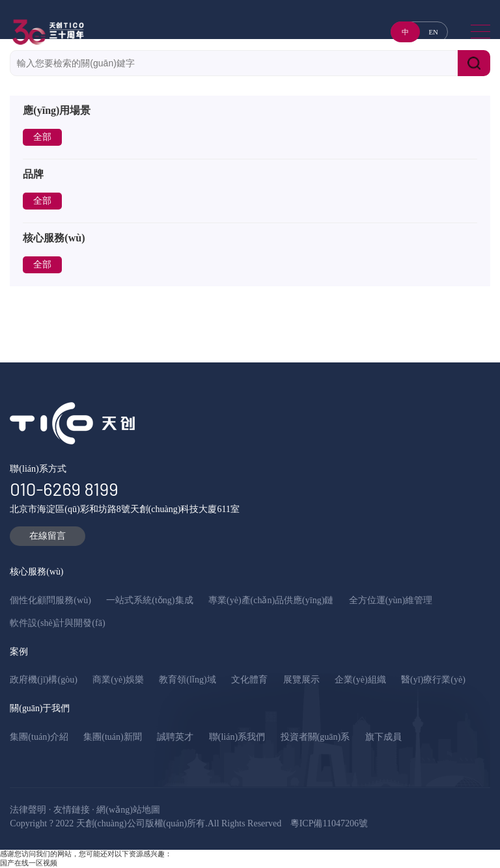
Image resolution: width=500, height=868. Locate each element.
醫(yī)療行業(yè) (433, 680)
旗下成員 (383, 737)
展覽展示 (301, 680)
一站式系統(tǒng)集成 (149, 600)
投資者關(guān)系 (315, 737)
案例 (19, 652)
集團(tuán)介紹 (39, 737)
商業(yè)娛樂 (118, 680)
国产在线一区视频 (29, 863)
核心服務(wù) (36, 572)
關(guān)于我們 (40, 708)
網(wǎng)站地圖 (128, 810)
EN (433, 32)
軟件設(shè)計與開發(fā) (57, 623)
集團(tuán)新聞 (112, 737)
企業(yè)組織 (360, 680)
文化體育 (249, 680)
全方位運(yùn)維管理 (391, 600)
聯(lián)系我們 (237, 737)
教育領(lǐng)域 (187, 680)
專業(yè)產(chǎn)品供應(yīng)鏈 (271, 600)
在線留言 (48, 536)
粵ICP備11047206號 (329, 823)
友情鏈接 (72, 810)
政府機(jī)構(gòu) (43, 680)
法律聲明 (28, 810)
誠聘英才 (175, 737)
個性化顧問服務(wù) (50, 600)
